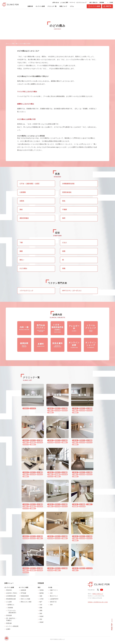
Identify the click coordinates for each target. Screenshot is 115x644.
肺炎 (21, 210)
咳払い (22, 260)
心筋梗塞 (23, 192)
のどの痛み (23, 268)
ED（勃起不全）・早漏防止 (12, 619)
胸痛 (21, 251)
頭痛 (64, 251)
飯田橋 (42, 593)
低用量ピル (11, 605)
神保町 (42, 622)
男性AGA (9, 590)
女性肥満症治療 (11, 596)
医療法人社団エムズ (98, 594)
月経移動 (10, 608)
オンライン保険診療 (12, 626)
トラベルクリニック (26, 291)
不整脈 (65, 210)
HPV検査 (23, 593)
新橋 (41, 608)
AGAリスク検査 (25, 599)
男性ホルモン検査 (26, 602)
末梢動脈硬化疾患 (68, 184)
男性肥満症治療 (11, 599)
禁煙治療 (9, 623)
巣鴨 (41, 610)
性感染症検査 (25, 596)
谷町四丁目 (53, 602)
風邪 (64, 218)
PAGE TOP (112, 627)
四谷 (41, 619)
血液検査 (23, 590)
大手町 (42, 599)
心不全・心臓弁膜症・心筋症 (30, 184)
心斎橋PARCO (54, 599)
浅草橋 (42, 590)
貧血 (64, 201)
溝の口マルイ (54, 596)
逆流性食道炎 (67, 192)
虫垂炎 (22, 201)
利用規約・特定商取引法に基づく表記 (98, 602)
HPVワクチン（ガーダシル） (72, 291)
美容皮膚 (9, 615)
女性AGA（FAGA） (12, 593)
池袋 (41, 596)
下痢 (21, 243)
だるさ (65, 243)
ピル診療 (9, 602)
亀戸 (41, 602)
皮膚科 (8, 629)
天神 (51, 605)
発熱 (64, 268)
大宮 (51, 593)
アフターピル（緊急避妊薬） (12, 611)
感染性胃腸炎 (24, 218)
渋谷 (41, 605)
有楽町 (42, 616)
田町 (41, 613)
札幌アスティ (54, 590)
